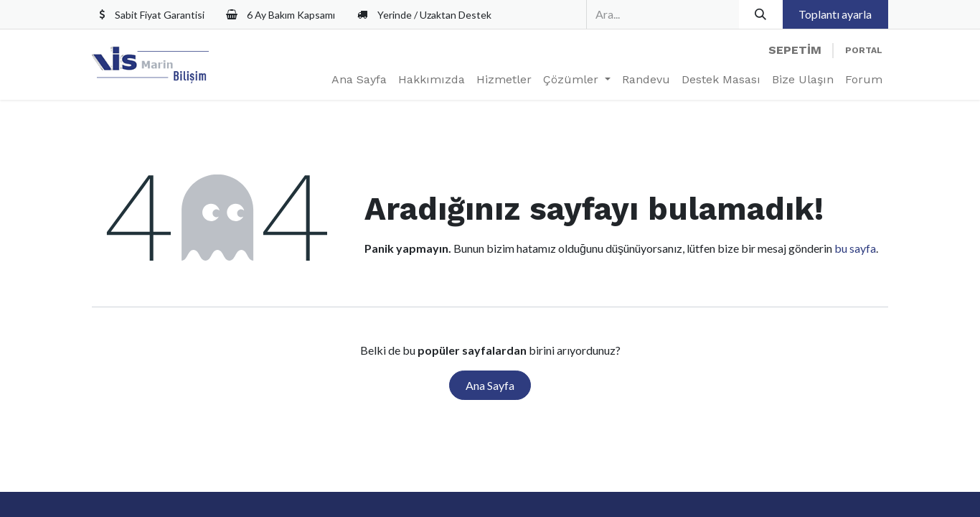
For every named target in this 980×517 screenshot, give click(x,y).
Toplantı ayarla (835, 14)
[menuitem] (359, 80)
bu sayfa (855, 248)
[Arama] (761, 14)
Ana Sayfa (490, 385)
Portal (864, 50)
